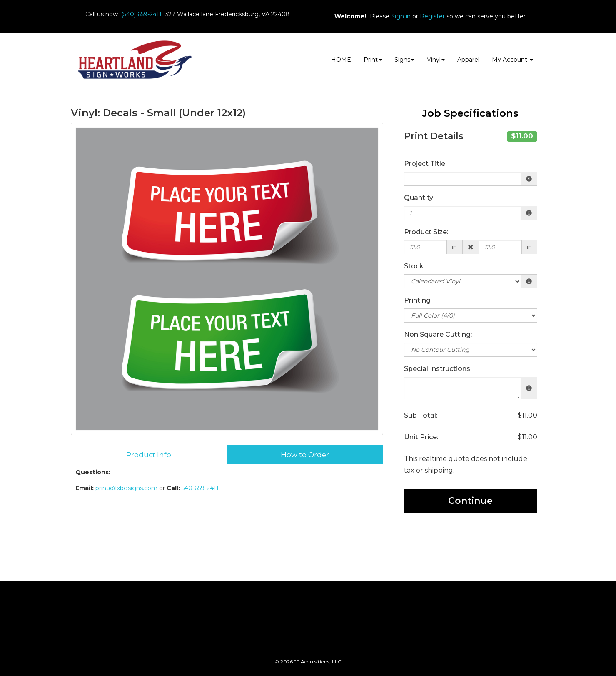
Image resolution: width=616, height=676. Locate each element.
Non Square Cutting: (438, 334)
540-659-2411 (200, 488)
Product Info (149, 455)
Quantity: (419, 198)
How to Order (305, 455)
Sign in (401, 16)
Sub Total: (421, 415)
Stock (414, 266)
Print (373, 60)
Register (432, 16)
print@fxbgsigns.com (126, 488)
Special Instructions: (438, 369)
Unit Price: (421, 437)
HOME (341, 60)
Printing (417, 300)
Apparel (468, 60)
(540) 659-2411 (141, 14)
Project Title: (425, 164)
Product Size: (426, 232)
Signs (404, 60)
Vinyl (436, 60)
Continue (470, 501)
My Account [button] (513, 60)
